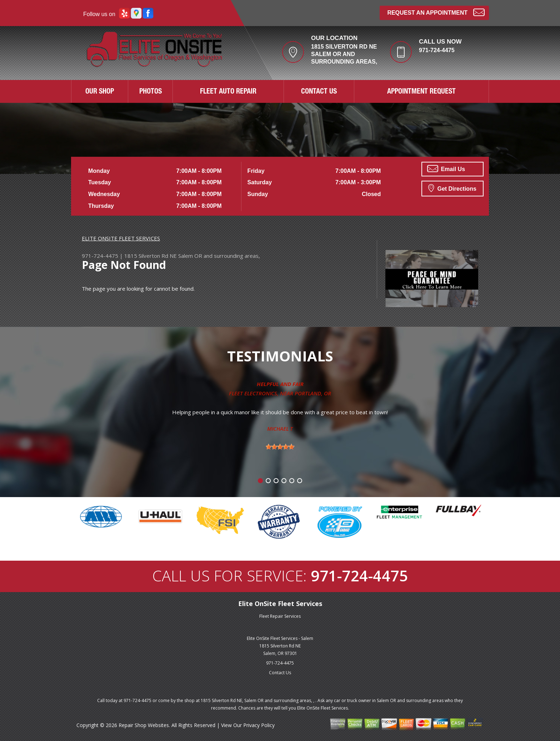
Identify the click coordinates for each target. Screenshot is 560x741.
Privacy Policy (259, 725)
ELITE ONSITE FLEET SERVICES (121, 238)
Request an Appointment (436, 12)
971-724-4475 (437, 50)
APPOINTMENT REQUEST (421, 92)
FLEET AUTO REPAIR (228, 92)
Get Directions (452, 188)
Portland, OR (313, 393)
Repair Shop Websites (144, 725)
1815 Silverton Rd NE (151, 256)
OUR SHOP (100, 92)
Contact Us (280, 673)
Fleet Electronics (253, 393)
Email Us (446, 169)
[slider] (280, 447)
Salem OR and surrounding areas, (219, 256)
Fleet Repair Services (280, 616)
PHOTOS (151, 92)
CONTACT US (319, 92)
